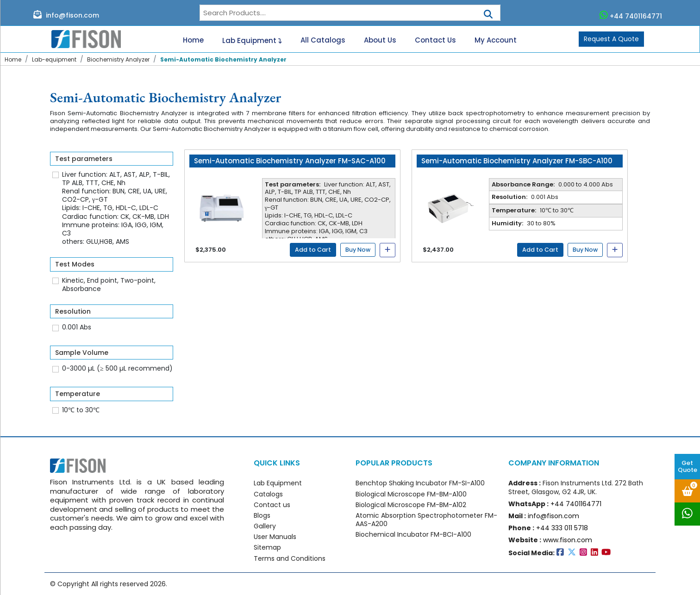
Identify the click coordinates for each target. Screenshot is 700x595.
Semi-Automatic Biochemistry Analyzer (223, 59)
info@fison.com (66, 15)
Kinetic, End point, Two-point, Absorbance (109, 285)
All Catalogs (323, 40)
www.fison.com (568, 540)
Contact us (272, 505)
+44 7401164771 (631, 15)
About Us (380, 40)
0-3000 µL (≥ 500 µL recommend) (117, 368)
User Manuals (275, 537)
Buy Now (358, 250)
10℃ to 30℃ (81, 410)
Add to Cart (313, 250)
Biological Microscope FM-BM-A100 (411, 494)
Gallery (265, 526)
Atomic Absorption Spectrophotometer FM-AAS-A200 (426, 520)
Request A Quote (611, 39)
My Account (496, 40)
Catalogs (268, 494)
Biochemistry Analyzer (118, 59)
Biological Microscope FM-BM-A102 (411, 505)
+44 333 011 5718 (562, 528)
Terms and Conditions (290, 558)
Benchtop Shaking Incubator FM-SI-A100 (420, 483)
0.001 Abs (77, 327)
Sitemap (267, 547)
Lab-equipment (54, 59)
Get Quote (687, 466)
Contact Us (435, 40)
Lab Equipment (252, 39)
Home (193, 40)
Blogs (262, 515)
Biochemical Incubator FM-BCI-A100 (413, 534)
